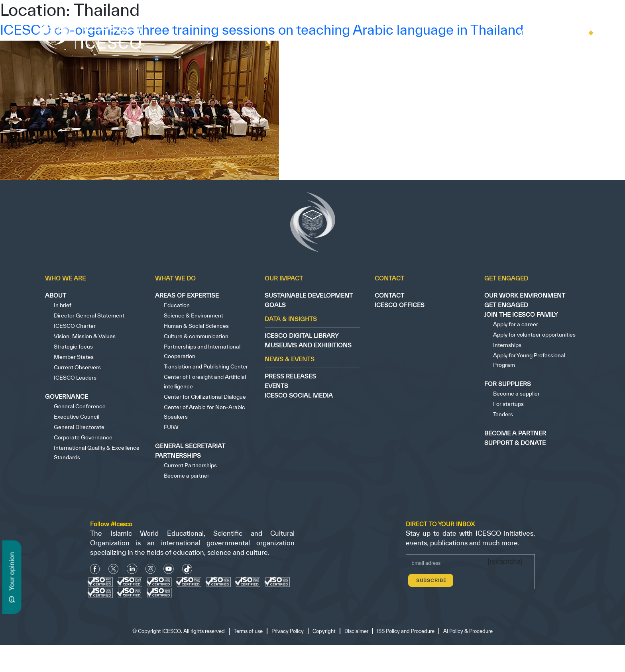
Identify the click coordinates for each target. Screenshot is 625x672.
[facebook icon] (95, 569)
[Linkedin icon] (132, 569)
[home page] (93, 33)
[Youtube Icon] (169, 569)
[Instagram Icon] (150, 569)
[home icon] (549, 33)
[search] (524, 34)
